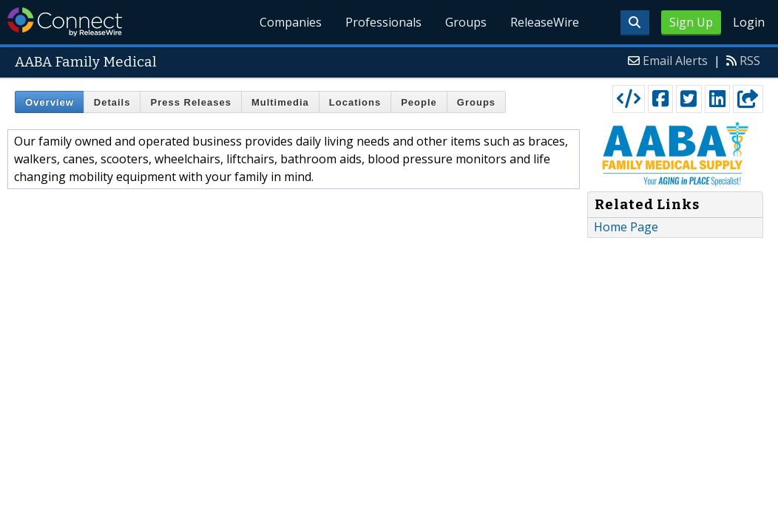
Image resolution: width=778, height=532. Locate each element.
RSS (750, 61)
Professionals (383, 22)
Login (749, 22)
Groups (466, 22)
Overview (50, 102)
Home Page (626, 227)
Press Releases (190, 102)
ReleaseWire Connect (65, 22)
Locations (355, 102)
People (419, 102)
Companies (291, 22)
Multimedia (280, 102)
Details (112, 102)
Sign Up (691, 22)
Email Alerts (675, 61)
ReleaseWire (545, 22)
